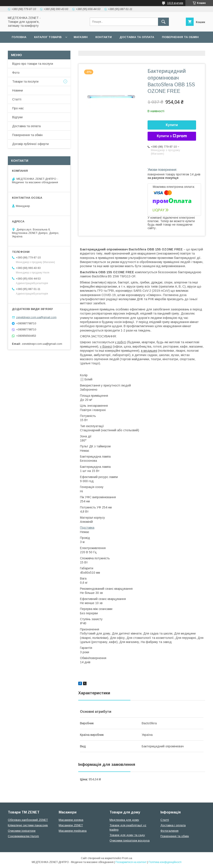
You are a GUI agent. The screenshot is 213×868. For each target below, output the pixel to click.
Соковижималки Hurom (23, 836)
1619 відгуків (175, 3)
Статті (17, 99)
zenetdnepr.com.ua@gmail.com (36, 317)
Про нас (18, 108)
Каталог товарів (48, 37)
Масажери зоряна (71, 820)
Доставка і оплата (173, 825)
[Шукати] (163, 22)
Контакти (104, 37)
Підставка (87, 528)
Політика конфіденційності (165, 862)
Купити (172, 125)
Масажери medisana (73, 831)
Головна (19, 37)
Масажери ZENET (71, 825)
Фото (16, 73)
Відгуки (17, 117)
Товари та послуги (25, 82)
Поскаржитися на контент (131, 862)
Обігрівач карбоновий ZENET (28, 820)
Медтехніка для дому (124, 820)
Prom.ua (127, 858)
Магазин (81, 37)
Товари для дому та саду (127, 835)
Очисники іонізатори (22, 831)
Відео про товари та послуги (33, 64)
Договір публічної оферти (34, 48)
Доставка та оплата (137, 37)
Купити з (172, 136)
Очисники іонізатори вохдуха (130, 841)
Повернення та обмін (180, 37)
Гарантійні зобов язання (86, 48)
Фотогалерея (169, 831)
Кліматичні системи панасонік (28, 825)
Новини (17, 90)
